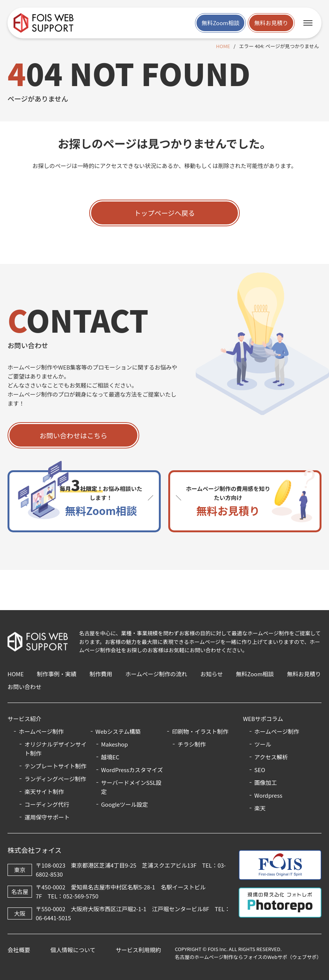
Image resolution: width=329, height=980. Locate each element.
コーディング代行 (47, 804)
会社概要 (19, 950)
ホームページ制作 (277, 731)
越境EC (110, 757)
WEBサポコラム (263, 719)
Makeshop (115, 744)
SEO (260, 770)
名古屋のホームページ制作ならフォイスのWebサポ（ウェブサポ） (248, 957)
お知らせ (212, 674)
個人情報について (73, 950)
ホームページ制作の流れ (156, 674)
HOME (223, 46)
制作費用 (101, 674)
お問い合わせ (24, 687)
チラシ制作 (192, 744)
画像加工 (266, 782)
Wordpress (268, 795)
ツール (263, 744)
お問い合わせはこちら (73, 435)
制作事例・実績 (57, 674)
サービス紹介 (24, 719)
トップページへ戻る (164, 213)
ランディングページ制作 (55, 779)
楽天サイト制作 (44, 791)
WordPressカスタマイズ (132, 770)
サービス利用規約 (138, 950)
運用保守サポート (47, 817)
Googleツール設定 (125, 804)
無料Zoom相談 (220, 23)
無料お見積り (271, 23)
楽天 (260, 808)
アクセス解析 (271, 757)
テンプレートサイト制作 (56, 766)
